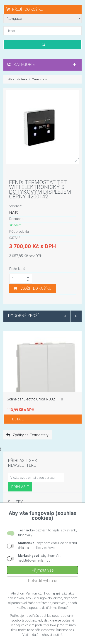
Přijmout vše (43, 570)
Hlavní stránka (17, 79)
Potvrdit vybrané (42, 581)
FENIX (14, 212)
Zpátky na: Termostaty (27, 435)
